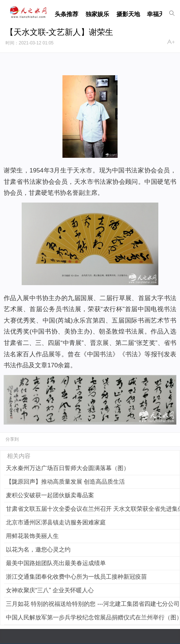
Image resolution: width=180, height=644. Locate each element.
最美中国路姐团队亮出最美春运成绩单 (56, 563)
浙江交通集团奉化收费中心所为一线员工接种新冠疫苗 (76, 577)
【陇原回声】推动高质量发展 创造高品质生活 (65, 482)
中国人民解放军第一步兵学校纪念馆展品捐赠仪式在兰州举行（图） (93, 617)
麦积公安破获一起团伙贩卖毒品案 (50, 495)
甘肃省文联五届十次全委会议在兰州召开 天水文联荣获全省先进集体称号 (93, 509)
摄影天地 (128, 14)
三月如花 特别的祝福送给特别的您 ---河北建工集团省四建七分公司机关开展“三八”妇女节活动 (93, 604)
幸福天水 (159, 14)
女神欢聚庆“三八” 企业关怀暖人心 (50, 590)
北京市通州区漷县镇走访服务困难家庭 (56, 522)
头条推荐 (66, 14)
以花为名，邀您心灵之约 (38, 550)
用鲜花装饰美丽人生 (32, 536)
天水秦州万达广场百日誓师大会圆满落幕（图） (68, 468)
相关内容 (19, 456)
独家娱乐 (97, 14)
